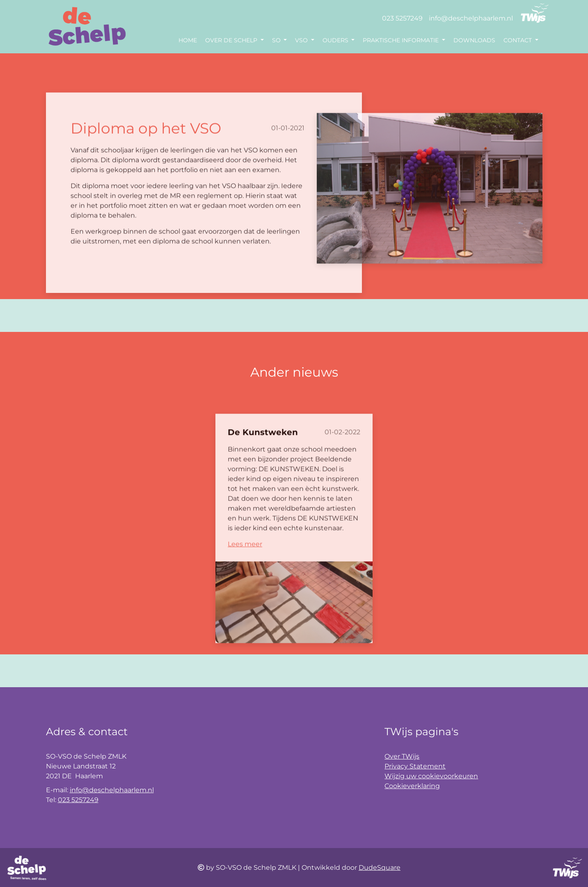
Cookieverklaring (412, 786)
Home (188, 40)
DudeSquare (380, 868)
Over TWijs (402, 756)
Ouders (336, 40)
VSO (302, 40)
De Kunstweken (263, 450)
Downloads (474, 40)
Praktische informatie (402, 40)
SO (277, 40)
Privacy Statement (415, 766)
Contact (518, 40)
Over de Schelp (232, 40)
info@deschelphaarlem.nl (471, 18)
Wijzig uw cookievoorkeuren (431, 776)
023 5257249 (402, 18)
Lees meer (245, 562)
